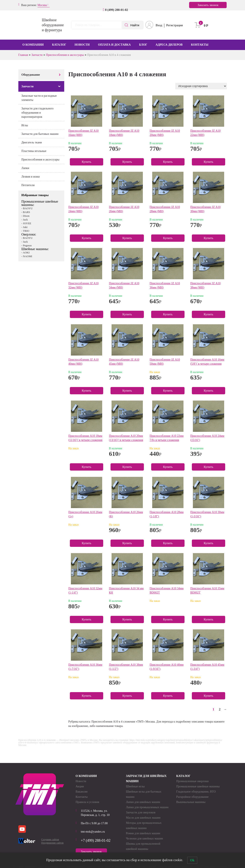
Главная (23, 55)
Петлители (28, 185)
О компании (33, 45)
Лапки (25, 168)
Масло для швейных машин (143, 818)
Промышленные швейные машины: (40, 203)
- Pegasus (27, 245)
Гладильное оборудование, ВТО (196, 792)
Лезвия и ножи (31, 177)
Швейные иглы (135, 786)
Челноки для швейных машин (144, 839)
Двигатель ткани (32, 142)
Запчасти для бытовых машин (40, 134)
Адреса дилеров (169, 45)
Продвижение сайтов (52, 843)
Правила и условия (87, 802)
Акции (80, 786)
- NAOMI (27, 256)
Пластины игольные (34, 151)
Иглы (25, 125)
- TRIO (25, 231)
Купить (87, 162)
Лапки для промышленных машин (147, 807)
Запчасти (37, 55)
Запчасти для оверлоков (141, 812)
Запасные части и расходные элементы (39, 98)
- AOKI (26, 252)
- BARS (26, 212)
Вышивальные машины (191, 802)
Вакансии (82, 792)
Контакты (200, 45)
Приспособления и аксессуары (65, 55)
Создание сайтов (50, 839)
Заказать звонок (208, 5)
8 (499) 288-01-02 (115, 10)
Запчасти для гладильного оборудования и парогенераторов (38, 113)
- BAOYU (27, 208)
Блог (143, 45)
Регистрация (175, 25)
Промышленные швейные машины (198, 786)
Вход (159, 25)
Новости (82, 45)
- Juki (24, 227)
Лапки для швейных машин (143, 802)
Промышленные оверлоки (192, 781)
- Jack (25, 220)
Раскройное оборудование (192, 797)
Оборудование (31, 75)
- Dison (26, 216)
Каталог (59, 45)
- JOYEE (26, 223)
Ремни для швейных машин (143, 833)
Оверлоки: (29, 234)
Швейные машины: (35, 249)
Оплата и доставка (114, 45)
